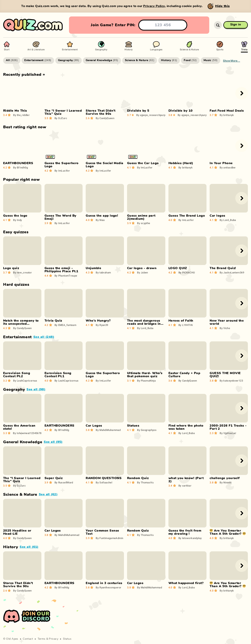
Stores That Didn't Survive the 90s (101, 112)
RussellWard (64, 482)
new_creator (22, 272)
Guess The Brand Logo (187, 216)
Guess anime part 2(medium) (141, 217)
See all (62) (48, 494)
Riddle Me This (15, 111)
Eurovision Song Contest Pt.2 (17, 375)
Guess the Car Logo (143, 163)
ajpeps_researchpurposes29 (155, 115)
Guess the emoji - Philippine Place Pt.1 (61, 270)
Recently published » (24, 75)
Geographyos (147, 430)
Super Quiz (54, 478)
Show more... (231, 61)
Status (67, 639)
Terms (42, 639)
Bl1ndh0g (20, 167)
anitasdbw (228, 167)
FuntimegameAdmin (109, 538)
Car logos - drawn (142, 268)
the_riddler (21, 115)
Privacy (54, 639)
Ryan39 (102, 325)
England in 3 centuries (104, 583)
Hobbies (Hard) (181, 163)
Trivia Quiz (53, 321)
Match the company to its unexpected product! (21, 324)
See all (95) (53, 442)
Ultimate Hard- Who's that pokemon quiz (145, 375)
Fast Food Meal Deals (227, 111)
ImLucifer (62, 171)
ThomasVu (145, 482)
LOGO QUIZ (178, 268)
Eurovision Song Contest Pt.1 (58, 375)
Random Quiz (138, 478)
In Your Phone (221, 163)
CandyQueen (105, 118)
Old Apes (12, 639)
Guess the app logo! (102, 216)
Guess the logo (15, 216)
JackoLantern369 (232, 272)
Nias (100, 220)
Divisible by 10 (181, 111)
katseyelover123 (231, 381)
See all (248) (44, 337)
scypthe (144, 223)
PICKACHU (187, 272)
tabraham (103, 272)
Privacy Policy (154, 6)
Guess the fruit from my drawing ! (185, 532)
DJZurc (61, 118)
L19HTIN (186, 325)
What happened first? (186, 583)
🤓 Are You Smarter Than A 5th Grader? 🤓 (228, 532)
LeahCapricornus (25, 381)
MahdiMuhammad (108, 430)
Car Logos (94, 426)
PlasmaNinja (146, 381)
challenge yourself (225, 478)
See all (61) (29, 547)
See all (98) (36, 389)
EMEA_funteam (65, 325)
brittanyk (227, 115)
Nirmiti (225, 482)
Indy (17, 220)
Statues (133, 426)
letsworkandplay (190, 538)
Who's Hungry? (98, 321)
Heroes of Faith (181, 321)
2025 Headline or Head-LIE (17, 532)
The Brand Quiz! (223, 268)
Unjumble (93, 268)
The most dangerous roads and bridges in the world (144, 324)
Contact (28, 639)
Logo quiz (11, 268)
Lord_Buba (228, 220)
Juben (143, 272)
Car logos (217, 216)
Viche (225, 328)
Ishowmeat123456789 (28, 433)
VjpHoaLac (228, 433)
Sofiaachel (104, 482)
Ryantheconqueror (108, 587)
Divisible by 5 (138, 111)
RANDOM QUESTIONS (104, 478)
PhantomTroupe (66, 276)
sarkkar (185, 486)
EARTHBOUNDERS (18, 163)
